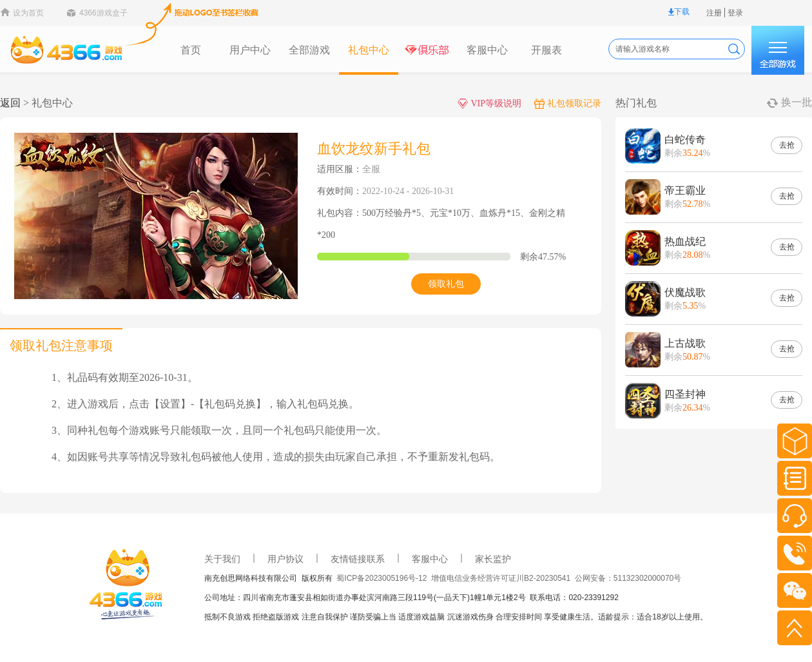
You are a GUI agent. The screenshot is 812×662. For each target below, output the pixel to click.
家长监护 (493, 559)
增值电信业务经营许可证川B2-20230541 (503, 578)
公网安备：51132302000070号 (628, 578)
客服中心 (487, 50)
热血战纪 (685, 241)
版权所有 (319, 578)
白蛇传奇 (685, 140)
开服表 (546, 50)
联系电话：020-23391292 (574, 598)
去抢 (787, 145)
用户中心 (250, 50)
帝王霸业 (685, 190)
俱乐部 (428, 50)
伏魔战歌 (685, 292)
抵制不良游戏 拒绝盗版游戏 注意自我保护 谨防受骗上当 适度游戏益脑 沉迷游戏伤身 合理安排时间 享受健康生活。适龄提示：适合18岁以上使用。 (456, 617)
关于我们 (222, 559)
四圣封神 (685, 394)
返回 (10, 103)
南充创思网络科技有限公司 (253, 578)
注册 (714, 13)
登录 (735, 13)
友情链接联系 (358, 559)
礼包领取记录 (568, 103)
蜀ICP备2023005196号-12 (384, 578)
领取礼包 (446, 284)
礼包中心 (369, 50)
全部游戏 (309, 50)
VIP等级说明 (489, 103)
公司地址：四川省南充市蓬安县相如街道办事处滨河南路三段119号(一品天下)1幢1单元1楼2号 (367, 598)
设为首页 (28, 13)
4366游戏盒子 (103, 13)
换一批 (797, 102)
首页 (191, 50)
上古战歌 (685, 343)
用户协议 (285, 559)
